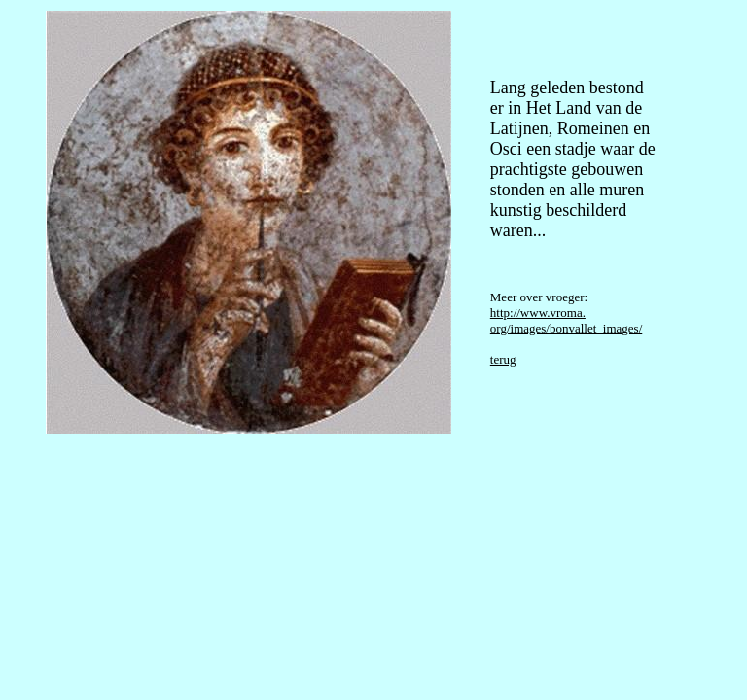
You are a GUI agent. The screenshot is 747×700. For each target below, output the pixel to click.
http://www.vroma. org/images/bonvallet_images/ (566, 320)
